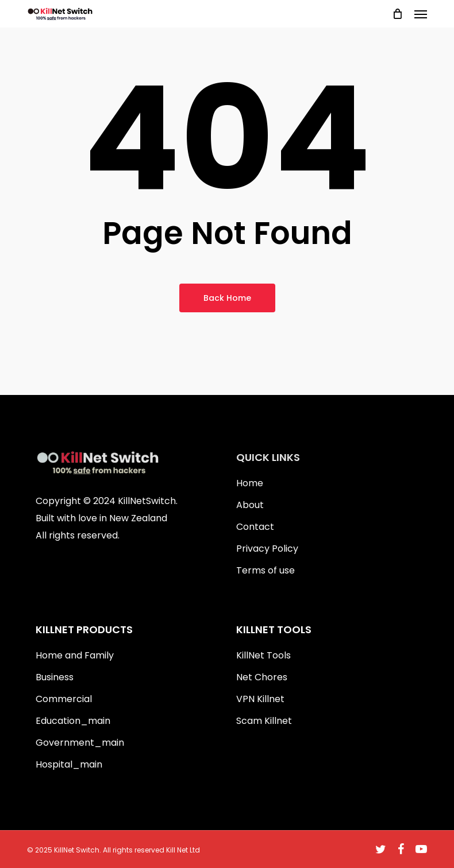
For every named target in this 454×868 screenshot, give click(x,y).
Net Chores (262, 677)
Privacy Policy (267, 549)
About (250, 505)
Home (250, 483)
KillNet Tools (263, 655)
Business (55, 677)
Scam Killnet (264, 721)
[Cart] (398, 14)
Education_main (73, 721)
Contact (255, 527)
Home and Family (75, 655)
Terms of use (266, 570)
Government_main (80, 743)
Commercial (64, 699)
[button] (421, 14)
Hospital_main (69, 764)
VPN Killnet (260, 699)
